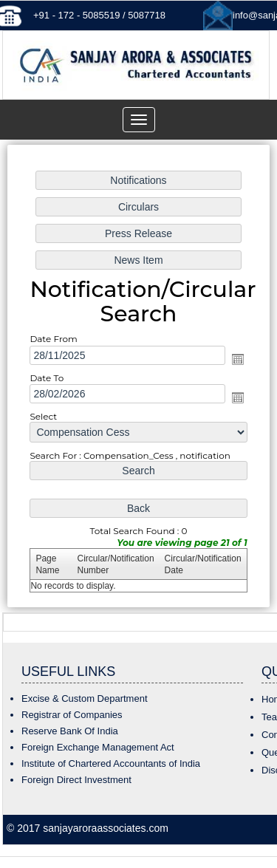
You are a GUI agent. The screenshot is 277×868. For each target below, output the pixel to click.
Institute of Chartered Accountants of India (111, 763)
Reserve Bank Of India (70, 731)
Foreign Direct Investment (76, 780)
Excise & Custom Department (85, 698)
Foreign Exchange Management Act (98, 747)
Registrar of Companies (72, 715)
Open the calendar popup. (237, 359)
